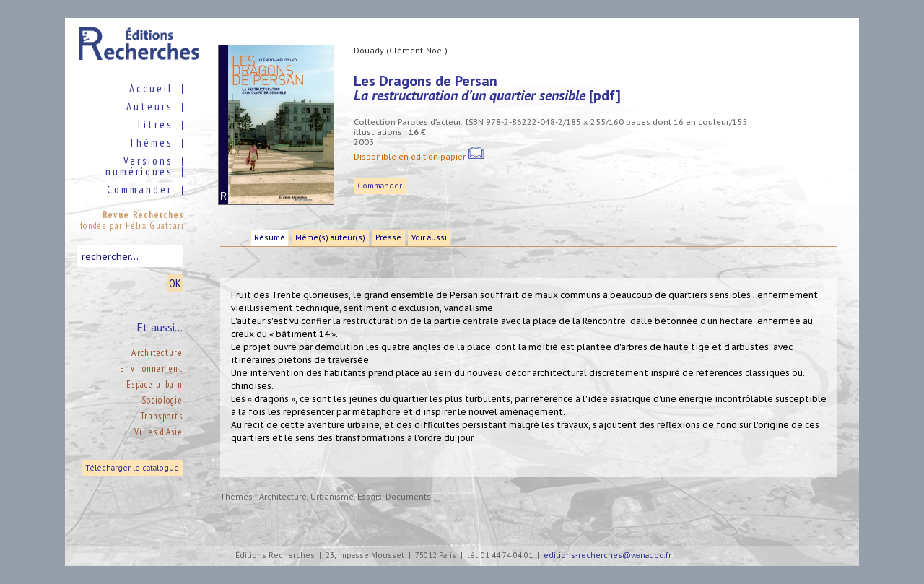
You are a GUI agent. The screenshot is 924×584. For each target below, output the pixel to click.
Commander (380, 186)
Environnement (151, 369)
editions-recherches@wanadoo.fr (607, 555)
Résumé (270, 238)
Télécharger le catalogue (132, 468)
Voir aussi (429, 238)
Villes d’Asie (158, 432)
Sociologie (162, 400)
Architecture (157, 353)
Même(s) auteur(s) (330, 238)
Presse (388, 238)
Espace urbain (154, 384)
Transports (162, 416)
